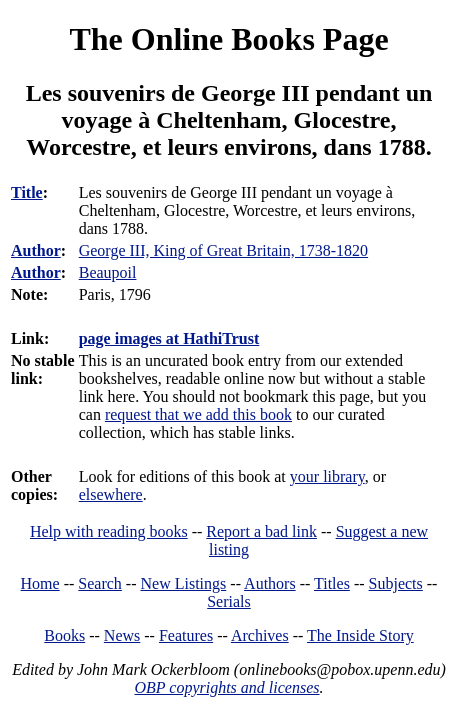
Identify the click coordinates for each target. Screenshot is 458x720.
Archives (260, 635)
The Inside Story (360, 635)
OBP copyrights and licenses (226, 687)
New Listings (184, 583)
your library (327, 476)
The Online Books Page (228, 39)
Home (40, 583)
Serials (229, 601)
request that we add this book (198, 414)
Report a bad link (261, 531)
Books (64, 635)
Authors (270, 583)
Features (186, 635)
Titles (332, 583)
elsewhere (111, 494)
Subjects (396, 583)
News (122, 635)
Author (36, 250)
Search (100, 583)
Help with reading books (109, 531)
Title (27, 192)
